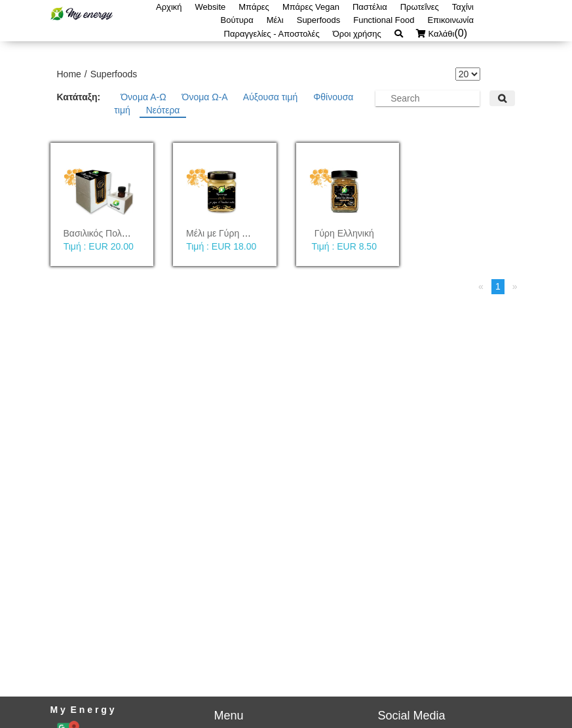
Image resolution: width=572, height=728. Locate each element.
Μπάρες (254, 7)
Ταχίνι (463, 7)
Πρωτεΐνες (420, 7)
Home (69, 74)
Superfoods (319, 20)
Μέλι (275, 20)
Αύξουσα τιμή (272, 97)
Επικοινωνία (450, 20)
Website (211, 7)
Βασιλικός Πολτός (99, 233)
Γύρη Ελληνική (344, 233)
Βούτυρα (237, 20)
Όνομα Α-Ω (144, 97)
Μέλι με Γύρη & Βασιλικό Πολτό (250, 233)
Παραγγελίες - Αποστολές (272, 34)
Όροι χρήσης (357, 34)
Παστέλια (370, 7)
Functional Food (384, 20)
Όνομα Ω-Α (206, 97)
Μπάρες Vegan (311, 7)
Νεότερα (163, 110)
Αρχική (169, 7)
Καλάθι (445, 34)
